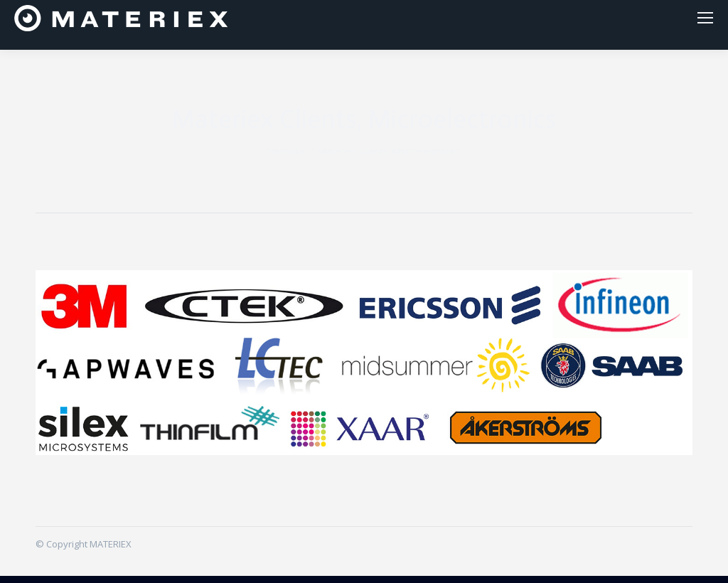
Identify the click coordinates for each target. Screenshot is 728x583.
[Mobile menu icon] (705, 21)
